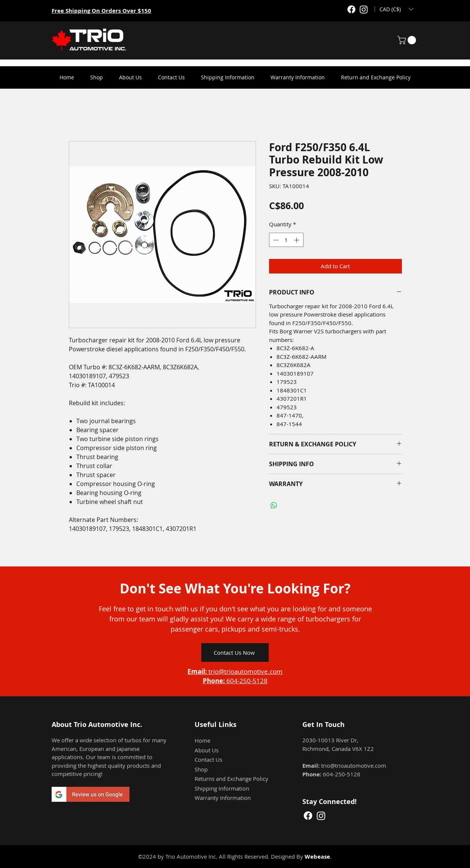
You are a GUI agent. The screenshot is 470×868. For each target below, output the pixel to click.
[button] (396, 9)
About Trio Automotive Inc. (97, 725)
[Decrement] (275, 240)
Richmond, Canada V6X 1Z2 (338, 749)
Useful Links (216, 725)
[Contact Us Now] (235, 652)
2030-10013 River (326, 740)
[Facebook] (351, 9)
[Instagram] (364, 9)
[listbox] (396, 9)
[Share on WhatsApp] (274, 505)
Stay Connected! (329, 802)
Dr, (355, 740)
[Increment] (297, 240)
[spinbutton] (286, 240)
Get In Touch (323, 725)
